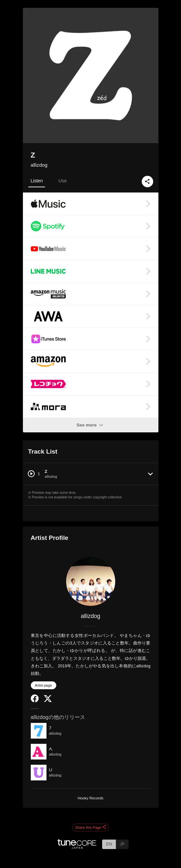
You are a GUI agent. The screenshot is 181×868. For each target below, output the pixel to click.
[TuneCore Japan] (77, 847)
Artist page (44, 685)
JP (122, 844)
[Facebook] (35, 701)
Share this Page (91, 827)
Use (63, 181)
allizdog (39, 165)
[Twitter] (48, 701)
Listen (37, 181)
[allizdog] (91, 581)
